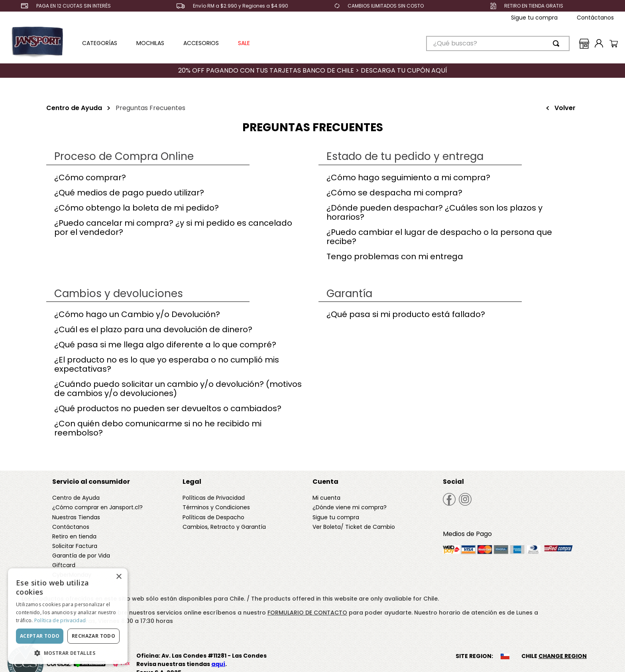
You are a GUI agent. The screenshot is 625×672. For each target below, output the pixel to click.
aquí (218, 664)
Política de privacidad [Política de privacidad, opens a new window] (60, 620)
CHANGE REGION (563, 656)
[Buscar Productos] (558, 43)
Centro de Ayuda (74, 108)
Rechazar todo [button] (93, 636)
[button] (68, 652)
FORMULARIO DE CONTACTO (307, 613)
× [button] (119, 577)
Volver (565, 108)
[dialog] (68, 616)
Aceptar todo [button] (40, 636)
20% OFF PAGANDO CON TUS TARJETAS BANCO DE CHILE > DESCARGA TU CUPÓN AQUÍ (313, 70)
